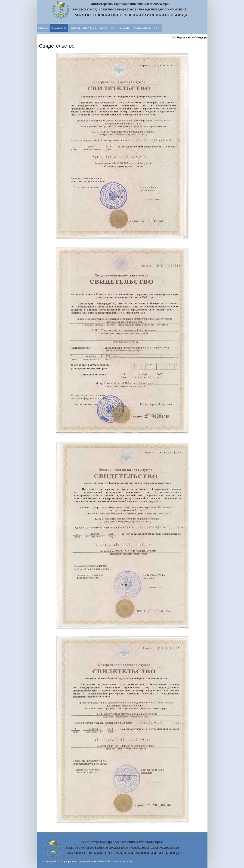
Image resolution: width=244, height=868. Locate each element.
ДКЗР (156, 28)
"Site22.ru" (131, 861)
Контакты (125, 28)
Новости (75, 28)
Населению (90, 28)
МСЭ (113, 28)
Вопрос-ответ (142, 28)
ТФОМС (104, 28)
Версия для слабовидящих (189, 37)
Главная (43, 28)
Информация (59, 28)
